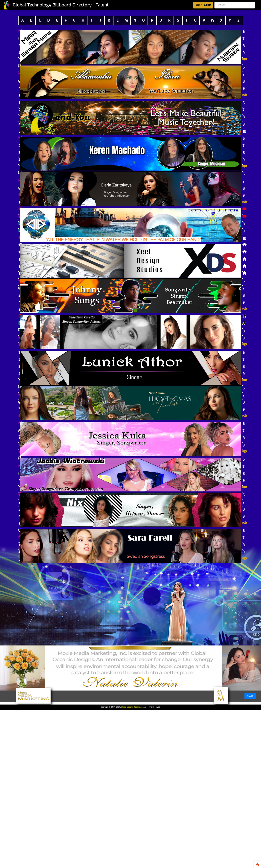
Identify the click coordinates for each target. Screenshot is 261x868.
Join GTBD (203, 5)
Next (250, 696)
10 (242, 129)
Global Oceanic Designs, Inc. (133, 707)
